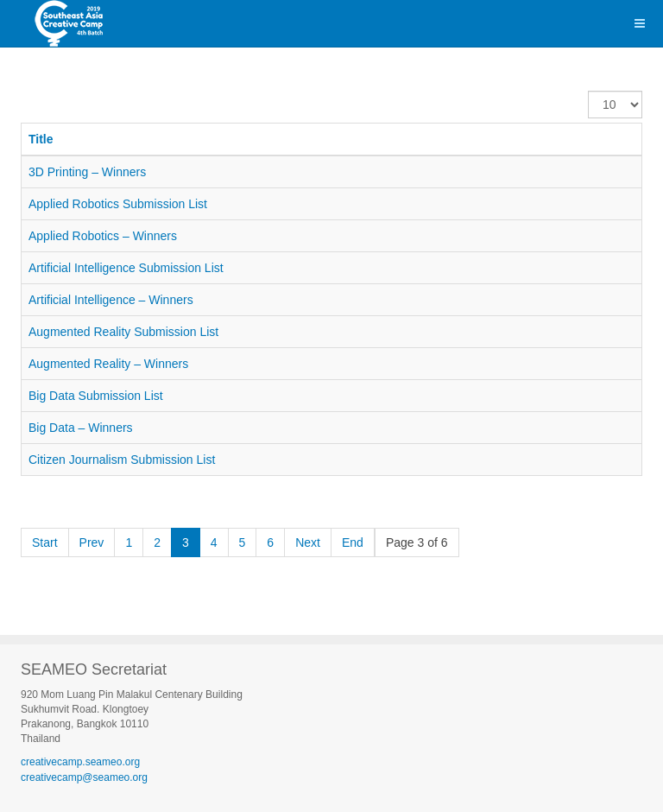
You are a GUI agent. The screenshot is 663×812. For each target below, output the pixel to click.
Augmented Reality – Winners (108, 364)
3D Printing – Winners (87, 172)
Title (41, 139)
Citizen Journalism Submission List (122, 460)
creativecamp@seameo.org (84, 777)
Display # (588, 91)
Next (308, 542)
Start (45, 542)
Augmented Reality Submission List (123, 332)
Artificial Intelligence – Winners (111, 300)
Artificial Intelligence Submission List (126, 268)
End (353, 542)
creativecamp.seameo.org (80, 762)
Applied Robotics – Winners (103, 236)
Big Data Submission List (96, 396)
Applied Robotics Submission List (118, 204)
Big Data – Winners (81, 428)
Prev (92, 542)
